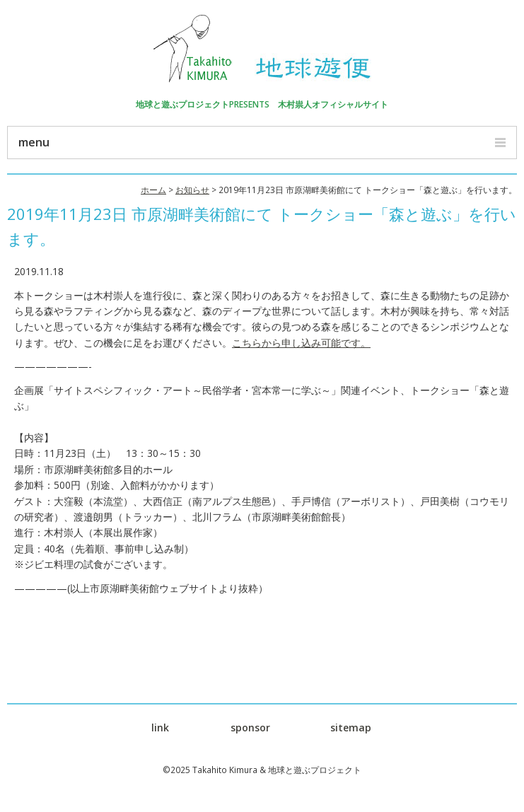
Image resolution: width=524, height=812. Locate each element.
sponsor (250, 727)
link (160, 727)
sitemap (351, 727)
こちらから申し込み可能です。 (301, 343)
